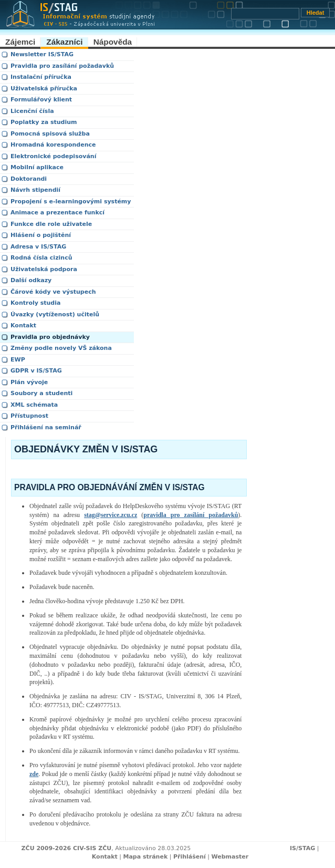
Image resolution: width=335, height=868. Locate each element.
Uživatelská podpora (44, 269)
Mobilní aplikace (37, 167)
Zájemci (20, 42)
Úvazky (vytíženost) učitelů (55, 314)
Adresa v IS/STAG (38, 247)
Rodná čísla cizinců (41, 258)
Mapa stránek (145, 857)
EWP (18, 360)
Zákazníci (64, 42)
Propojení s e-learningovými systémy (71, 202)
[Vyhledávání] (265, 14)
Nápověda (113, 42)
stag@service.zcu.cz (111, 515)
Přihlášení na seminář (46, 427)
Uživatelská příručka (44, 89)
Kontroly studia (35, 303)
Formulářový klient (41, 100)
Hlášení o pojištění (41, 235)
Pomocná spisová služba (50, 134)
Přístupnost (29, 416)
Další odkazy (31, 280)
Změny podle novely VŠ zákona (61, 348)
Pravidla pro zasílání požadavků (62, 66)
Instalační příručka (41, 77)
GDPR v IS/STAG (36, 371)
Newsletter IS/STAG (42, 54)
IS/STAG (302, 848)
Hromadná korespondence (53, 145)
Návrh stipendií (35, 190)
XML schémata (34, 405)
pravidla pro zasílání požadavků (191, 515)
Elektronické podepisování (53, 156)
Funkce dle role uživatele (51, 224)
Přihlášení (190, 857)
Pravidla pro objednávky (50, 337)
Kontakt (23, 325)
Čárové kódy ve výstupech (53, 292)
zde (34, 774)
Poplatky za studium (44, 122)
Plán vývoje (29, 382)
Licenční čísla (32, 111)
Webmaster (230, 857)
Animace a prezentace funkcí (57, 213)
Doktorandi (29, 179)
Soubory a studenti (41, 393)
